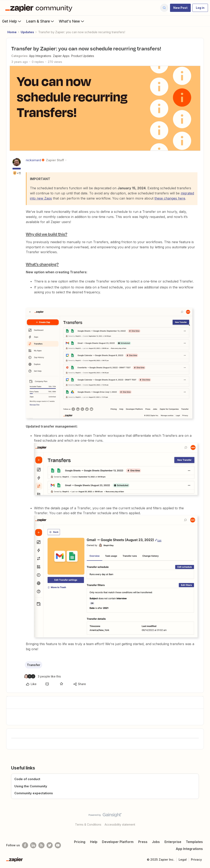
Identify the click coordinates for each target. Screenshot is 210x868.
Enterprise (173, 842)
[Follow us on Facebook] (25, 845)
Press (143, 842)
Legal (183, 859)
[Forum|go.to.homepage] (40, 8)
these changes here (170, 198)
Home (12, 32)
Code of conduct (27, 779)
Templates (194, 842)
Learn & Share (40, 21)
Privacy (196, 859)
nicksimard (33, 160)
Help (94, 842)
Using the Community (31, 786)
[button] (180, 8)
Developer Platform (118, 842)
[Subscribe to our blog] (41, 845)
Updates (27, 32)
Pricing (80, 842)
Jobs (156, 842)
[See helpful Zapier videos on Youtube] (58, 845)
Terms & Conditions (88, 824)
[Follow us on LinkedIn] (33, 845)
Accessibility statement (120, 824)
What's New (72, 21)
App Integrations (189, 849)
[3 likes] (42, 676)
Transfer (34, 665)
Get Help (12, 21)
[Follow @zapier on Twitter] (50, 845)
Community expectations (34, 793)
